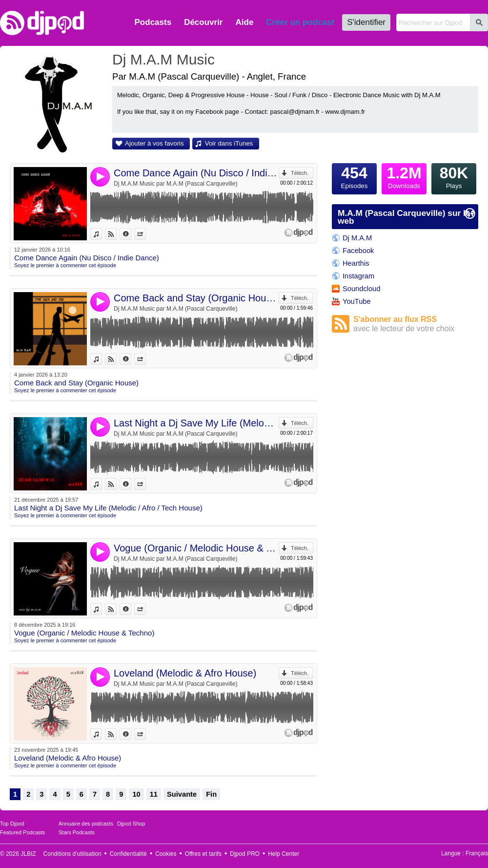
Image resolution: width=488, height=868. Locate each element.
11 (154, 794)
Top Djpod (12, 824)
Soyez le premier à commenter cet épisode (65, 265)
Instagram (358, 276)
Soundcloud (361, 289)
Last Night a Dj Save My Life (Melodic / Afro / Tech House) (196, 423)
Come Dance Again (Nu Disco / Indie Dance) (196, 173)
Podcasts (153, 22)
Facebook (358, 251)
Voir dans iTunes (229, 143)
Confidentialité (128, 854)
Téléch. (300, 173)
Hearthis (356, 263)
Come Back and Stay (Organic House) (196, 298)
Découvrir (203, 22)
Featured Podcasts (22, 832)
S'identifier (366, 22)
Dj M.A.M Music (163, 59)
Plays (454, 176)
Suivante (182, 794)
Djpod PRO (245, 854)
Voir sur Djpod (116, 234)
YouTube (357, 301)
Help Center (284, 854)
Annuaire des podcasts (86, 824)
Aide (245, 22)
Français (477, 853)
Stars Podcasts (77, 832)
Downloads (404, 176)
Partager (146, 234)
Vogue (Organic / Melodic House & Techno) (196, 548)
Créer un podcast (300, 22)
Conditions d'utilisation (72, 854)
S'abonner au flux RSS (416, 324)
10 (136, 794)
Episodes (354, 176)
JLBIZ (28, 854)
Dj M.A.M (357, 238)
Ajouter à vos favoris (154, 143)
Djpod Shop (131, 824)
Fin (211, 794)
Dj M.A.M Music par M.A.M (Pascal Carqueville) (175, 184)
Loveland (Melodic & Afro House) (185, 673)
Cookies (166, 854)
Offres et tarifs (203, 854)
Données (131, 234)
